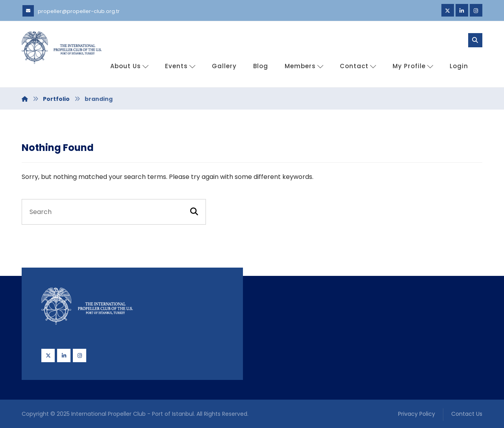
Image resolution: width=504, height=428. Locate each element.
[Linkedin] (462, 10)
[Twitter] (448, 10)
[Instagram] (476, 10)
